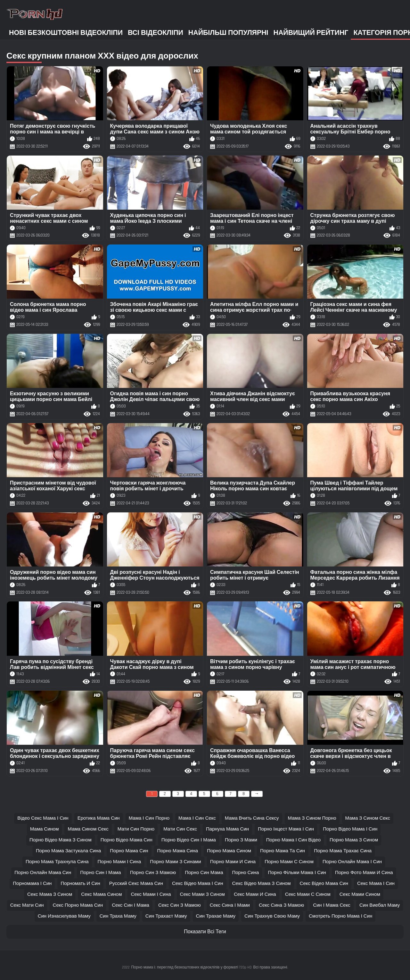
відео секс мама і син (43, 818)
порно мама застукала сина (68, 851)
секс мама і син (376, 884)
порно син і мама (100, 873)
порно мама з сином (354, 840)
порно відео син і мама (189, 840)
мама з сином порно (312, 818)
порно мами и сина (233, 862)
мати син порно (136, 829)
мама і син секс (197, 818)
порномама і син (32, 884)
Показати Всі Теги (205, 932)
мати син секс (180, 829)
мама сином (45, 829)
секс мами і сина (151, 894)
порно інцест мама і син (286, 829)
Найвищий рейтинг (311, 33)
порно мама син (129, 851)
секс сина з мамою (281, 905)
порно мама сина (178, 851)
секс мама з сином (50, 894)
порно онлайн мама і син (352, 862)
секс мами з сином (202, 894)
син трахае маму (216, 916)
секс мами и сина (255, 894)
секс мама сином (101, 894)
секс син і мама (131, 905)
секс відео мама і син (198, 884)
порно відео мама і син (350, 829)
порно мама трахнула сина (57, 862)
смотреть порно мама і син (340, 916)
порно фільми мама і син (297, 873)
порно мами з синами (175, 862)
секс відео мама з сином (262, 884)
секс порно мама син (78, 905)
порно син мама (204, 873)
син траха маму (118, 916)
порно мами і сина (119, 862)
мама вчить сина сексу (252, 818)
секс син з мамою (180, 905)
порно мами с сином (289, 862)
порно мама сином (229, 851)
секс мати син (27, 905)
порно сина (245, 873)
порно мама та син (283, 851)
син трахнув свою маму (272, 916)
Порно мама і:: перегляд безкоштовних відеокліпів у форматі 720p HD (191, 967)
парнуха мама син (227, 829)
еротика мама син (99, 818)
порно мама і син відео (293, 840)
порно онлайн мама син (43, 873)
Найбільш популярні (228, 33)
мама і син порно (149, 818)
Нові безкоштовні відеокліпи (66, 33)
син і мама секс (332, 905)
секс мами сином (360, 894)
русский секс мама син (136, 884)
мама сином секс (88, 829)
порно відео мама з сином (61, 840)
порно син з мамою (153, 873)
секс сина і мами (230, 905)
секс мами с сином (308, 894)
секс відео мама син (324, 884)
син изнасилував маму (64, 916)
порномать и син (80, 884)
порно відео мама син (127, 840)
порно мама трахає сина (343, 851)
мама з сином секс (368, 818)
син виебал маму (380, 905)
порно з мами (241, 840)
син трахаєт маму (166, 916)
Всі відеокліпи (156, 33)
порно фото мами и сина (364, 873)
